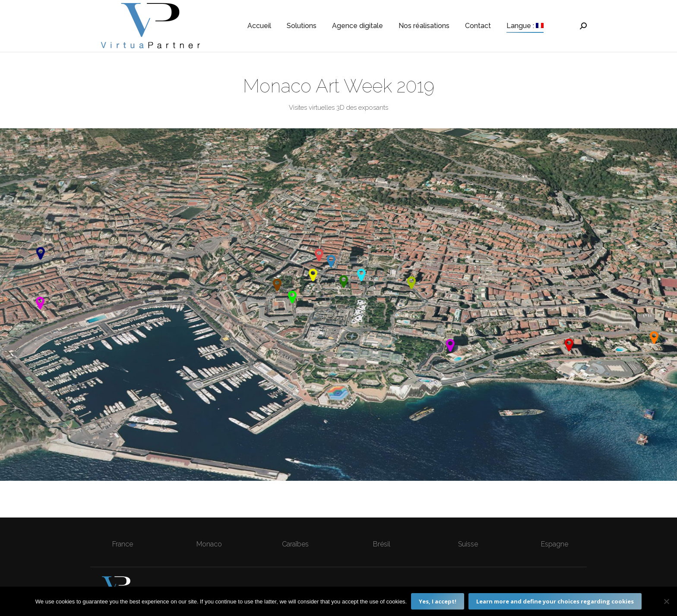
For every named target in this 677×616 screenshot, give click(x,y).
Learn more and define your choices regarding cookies (555, 601)
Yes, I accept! (438, 601)
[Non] (666, 601)
